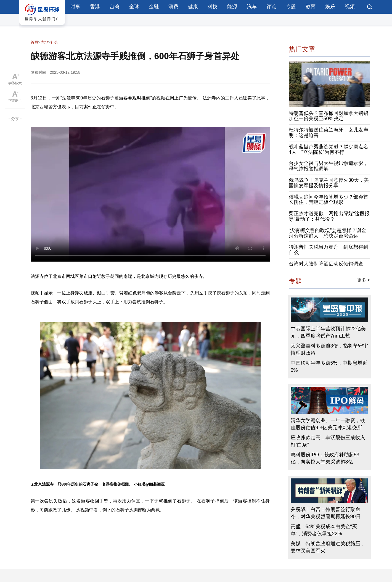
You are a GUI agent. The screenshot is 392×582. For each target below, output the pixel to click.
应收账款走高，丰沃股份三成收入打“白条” (328, 441)
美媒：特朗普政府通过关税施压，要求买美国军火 (328, 547)
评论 (271, 7)
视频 (350, 7)
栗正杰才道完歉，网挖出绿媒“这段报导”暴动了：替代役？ (329, 216)
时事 (75, 7)
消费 (173, 7)
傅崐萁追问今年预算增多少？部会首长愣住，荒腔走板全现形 (329, 200)
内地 (44, 42)
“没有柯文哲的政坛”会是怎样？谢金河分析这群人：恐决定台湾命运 (328, 233)
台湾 (115, 7)
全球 (134, 7)
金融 (154, 7)
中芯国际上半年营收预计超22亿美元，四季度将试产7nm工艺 (328, 332)
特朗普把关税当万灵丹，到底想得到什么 (329, 250)
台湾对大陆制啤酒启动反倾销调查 (326, 264)
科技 (213, 7)
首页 (35, 42)
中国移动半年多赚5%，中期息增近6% (329, 367)
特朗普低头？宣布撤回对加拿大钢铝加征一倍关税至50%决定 (329, 116)
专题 (291, 7)
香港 (95, 7)
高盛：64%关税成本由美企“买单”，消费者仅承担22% (324, 530)
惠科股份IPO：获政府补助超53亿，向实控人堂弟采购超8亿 (325, 458)
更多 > (364, 280)
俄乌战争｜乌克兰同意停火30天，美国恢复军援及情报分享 (329, 183)
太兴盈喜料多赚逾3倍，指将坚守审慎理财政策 (329, 349)
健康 (193, 7)
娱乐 (330, 7)
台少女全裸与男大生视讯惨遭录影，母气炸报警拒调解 (329, 166)
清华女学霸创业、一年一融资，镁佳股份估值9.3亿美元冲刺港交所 (328, 424)
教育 (311, 7)
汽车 (252, 7)
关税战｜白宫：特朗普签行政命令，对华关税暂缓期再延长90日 (326, 513)
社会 (54, 42)
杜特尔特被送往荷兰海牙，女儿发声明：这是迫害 (329, 133)
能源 (232, 7)
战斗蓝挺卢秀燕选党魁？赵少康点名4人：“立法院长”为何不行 (329, 149)
